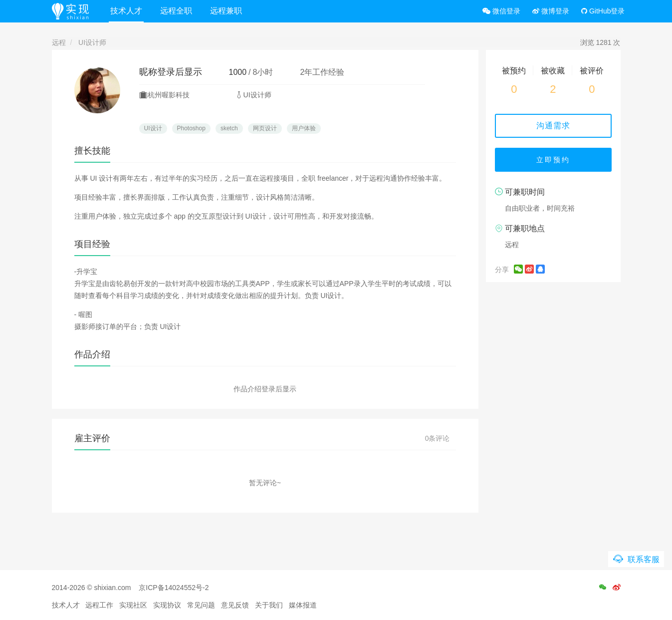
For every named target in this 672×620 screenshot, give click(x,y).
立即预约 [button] (553, 160)
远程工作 (99, 605)
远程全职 (176, 11)
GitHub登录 (603, 11)
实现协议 (167, 605)
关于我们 (269, 605)
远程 (59, 42)
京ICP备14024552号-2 (174, 588)
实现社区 (133, 605)
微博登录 (551, 11)
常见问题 (201, 605)
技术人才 (126, 11)
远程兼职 (226, 11)
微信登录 (501, 11)
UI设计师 (92, 42)
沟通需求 (553, 126)
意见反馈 (235, 605)
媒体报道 (303, 605)
